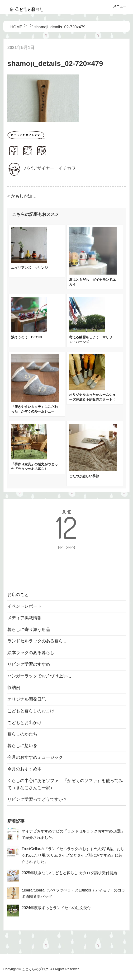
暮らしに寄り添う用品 (29, 630)
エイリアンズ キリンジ (29, 268)
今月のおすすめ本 (24, 769)
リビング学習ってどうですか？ (37, 799)
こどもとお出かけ (24, 723)
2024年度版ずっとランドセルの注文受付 (56, 908)
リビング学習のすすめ (29, 664)
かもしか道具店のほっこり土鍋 (26, 196)
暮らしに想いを (22, 746)
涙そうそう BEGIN (27, 337)
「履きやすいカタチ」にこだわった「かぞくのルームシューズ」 (34, 411)
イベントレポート (24, 606)
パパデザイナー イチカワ (50, 168)
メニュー (117, 6)
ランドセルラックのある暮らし (37, 641)
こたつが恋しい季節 (84, 476)
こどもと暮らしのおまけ (31, 711)
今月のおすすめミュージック (35, 757)
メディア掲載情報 (24, 618)
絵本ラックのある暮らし (31, 653)
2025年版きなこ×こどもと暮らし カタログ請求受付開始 (69, 873)
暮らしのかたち (22, 734)
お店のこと (18, 595)
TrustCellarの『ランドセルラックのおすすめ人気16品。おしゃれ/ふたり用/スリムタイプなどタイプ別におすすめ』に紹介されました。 (73, 855)
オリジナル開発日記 (27, 699)
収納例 (14, 688)
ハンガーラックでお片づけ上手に (39, 676)
